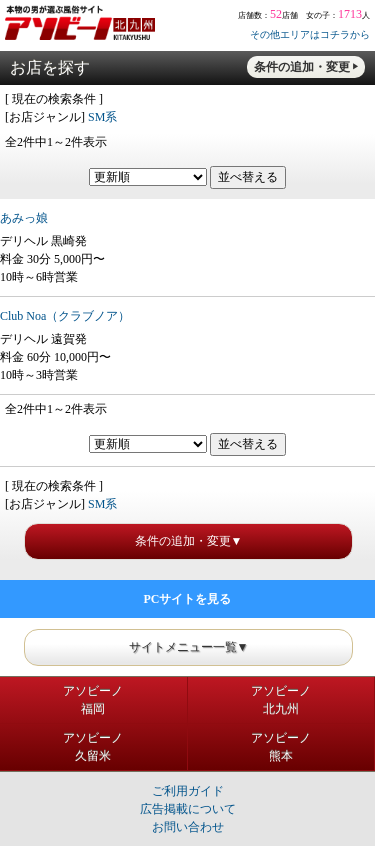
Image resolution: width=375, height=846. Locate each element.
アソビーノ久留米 (93, 747)
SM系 (102, 117)
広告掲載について (188, 809)
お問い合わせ (188, 827)
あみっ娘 (24, 218)
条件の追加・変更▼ (189, 541)
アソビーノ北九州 (281, 700)
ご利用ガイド (188, 791)
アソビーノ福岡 (93, 700)
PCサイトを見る (188, 599)
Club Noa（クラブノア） (65, 316)
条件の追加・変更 (302, 67)
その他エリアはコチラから (310, 34)
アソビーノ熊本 (281, 747)
